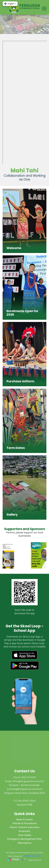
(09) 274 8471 (29, 777)
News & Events (24, 820)
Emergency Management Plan (25, 839)
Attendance (25, 843)
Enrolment (24, 831)
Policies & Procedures (24, 823)
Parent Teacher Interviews (25, 827)
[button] (10, 4)
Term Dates (24, 835)
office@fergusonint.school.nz (28, 781)
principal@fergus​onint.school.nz (25, 789)
